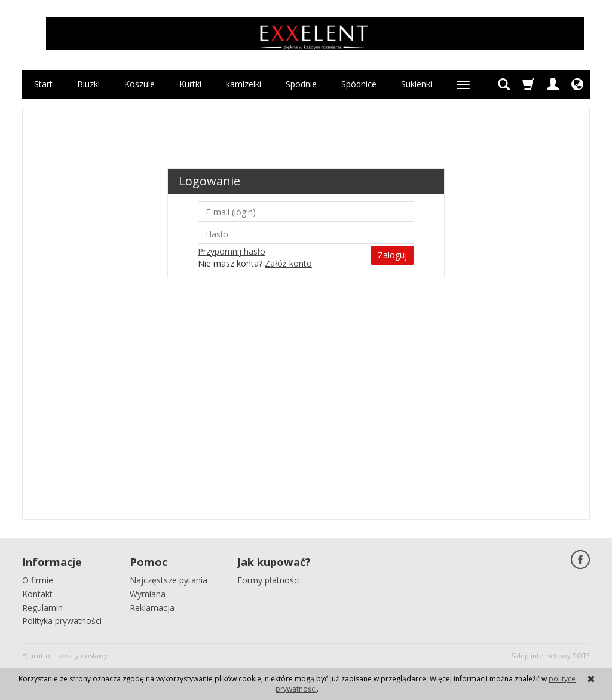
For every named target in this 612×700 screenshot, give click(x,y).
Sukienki (417, 84)
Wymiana (148, 594)
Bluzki (88, 84)
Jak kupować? (274, 562)
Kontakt (37, 594)
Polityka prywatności (62, 621)
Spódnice (359, 84)
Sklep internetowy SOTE (550, 655)
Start (43, 84)
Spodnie (301, 84)
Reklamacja (152, 608)
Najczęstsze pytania (169, 580)
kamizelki (244, 84)
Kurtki (190, 84)
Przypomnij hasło (232, 251)
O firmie (38, 580)
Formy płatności (269, 580)
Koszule (140, 84)
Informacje (52, 562)
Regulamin (42, 608)
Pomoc (149, 562)
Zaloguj (392, 255)
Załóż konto (288, 263)
